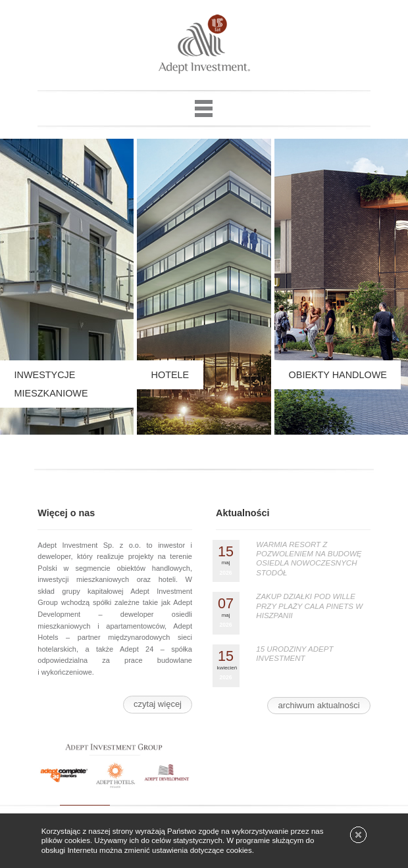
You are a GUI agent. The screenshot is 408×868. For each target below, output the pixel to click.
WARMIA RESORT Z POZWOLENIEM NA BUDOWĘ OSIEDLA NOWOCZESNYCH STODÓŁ (309, 559)
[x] (358, 835)
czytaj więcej (158, 704)
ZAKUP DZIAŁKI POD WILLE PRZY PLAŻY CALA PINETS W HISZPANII (309, 606)
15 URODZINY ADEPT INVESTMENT (294, 654)
